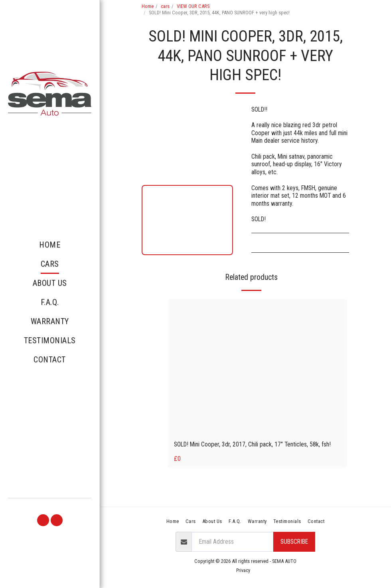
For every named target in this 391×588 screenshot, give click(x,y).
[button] (43, 520)
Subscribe (294, 542)
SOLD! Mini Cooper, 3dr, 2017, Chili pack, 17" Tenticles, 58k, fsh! (252, 444)
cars (165, 6)
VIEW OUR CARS (193, 6)
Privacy (243, 570)
